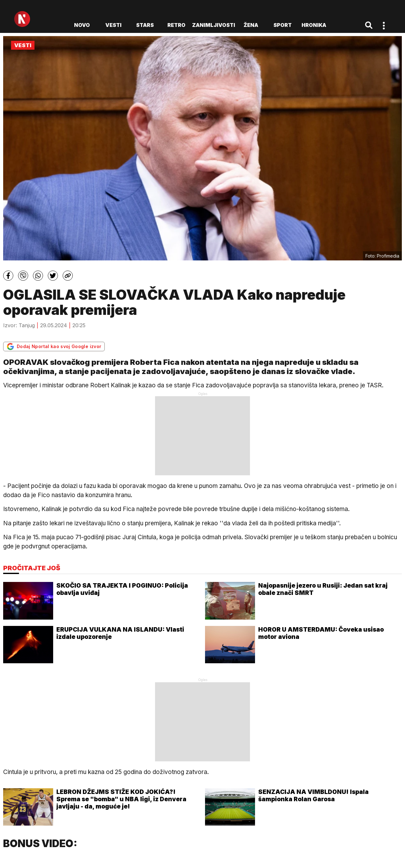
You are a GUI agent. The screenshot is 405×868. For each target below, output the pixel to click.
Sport (283, 25)
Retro (176, 25)
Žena (251, 25)
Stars (145, 25)
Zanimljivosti (214, 25)
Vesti (113, 25)
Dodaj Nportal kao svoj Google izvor (54, 347)
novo (82, 25)
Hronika (314, 25)
